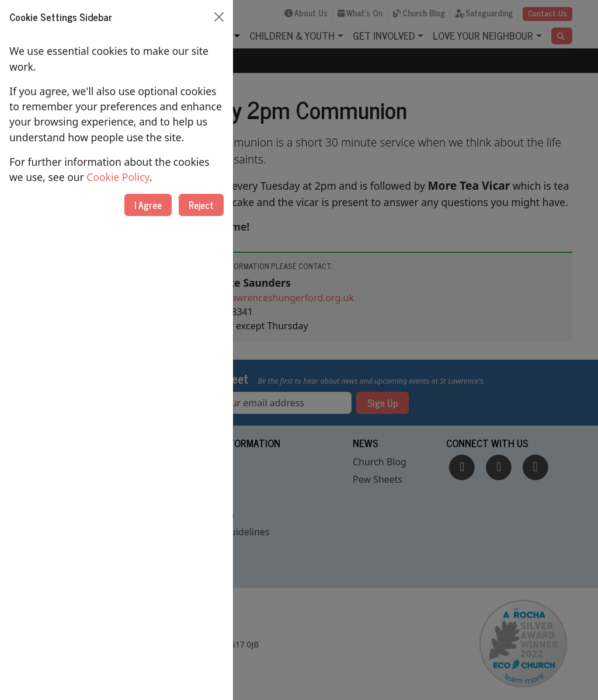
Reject (201, 205)
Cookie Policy (118, 177)
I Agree (148, 205)
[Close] (219, 17)
